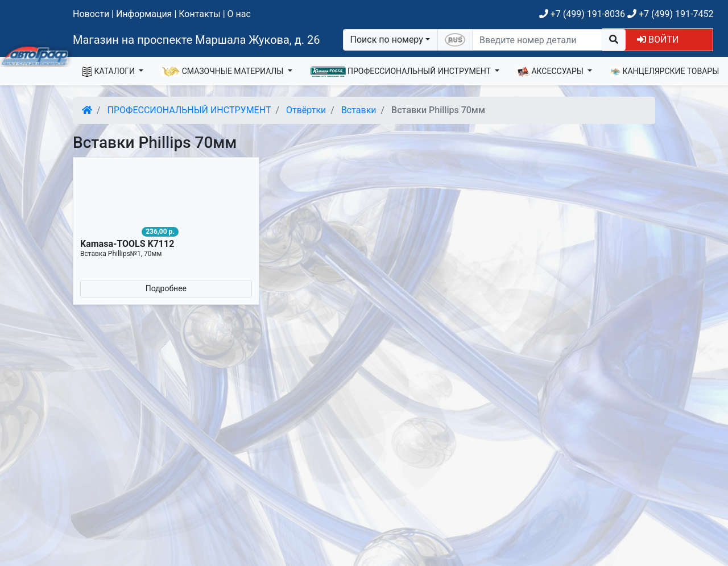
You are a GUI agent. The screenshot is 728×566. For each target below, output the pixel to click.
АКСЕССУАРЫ (552, 72)
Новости (91, 14)
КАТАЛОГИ (109, 72)
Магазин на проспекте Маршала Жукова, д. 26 (197, 40)
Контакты (199, 14)
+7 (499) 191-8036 (582, 14)
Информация (144, 14)
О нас (239, 14)
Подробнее (166, 288)
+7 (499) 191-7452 (670, 14)
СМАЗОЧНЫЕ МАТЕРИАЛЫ (224, 72)
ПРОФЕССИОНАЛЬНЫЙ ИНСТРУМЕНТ (402, 72)
